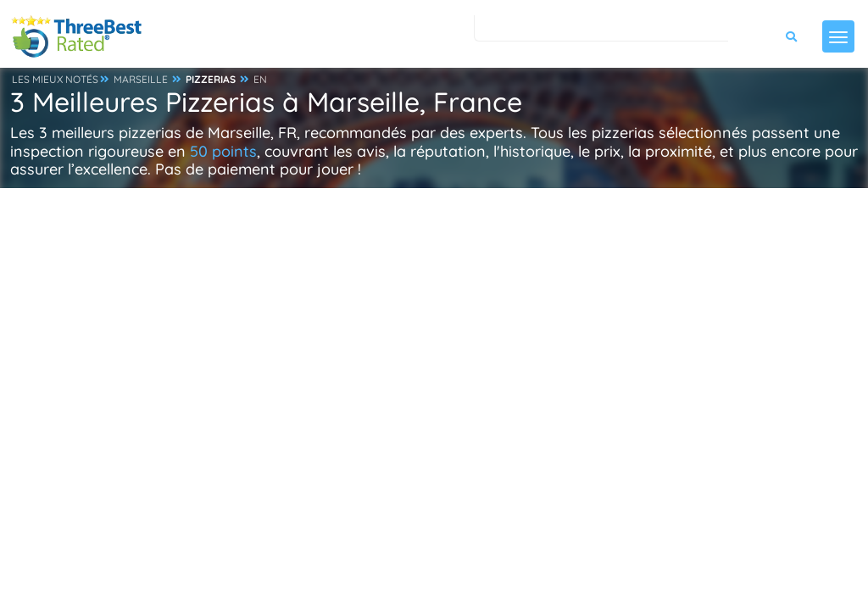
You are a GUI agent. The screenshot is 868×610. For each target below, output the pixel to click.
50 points (223, 151)
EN (260, 79)
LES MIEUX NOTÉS (55, 79)
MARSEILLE (141, 79)
